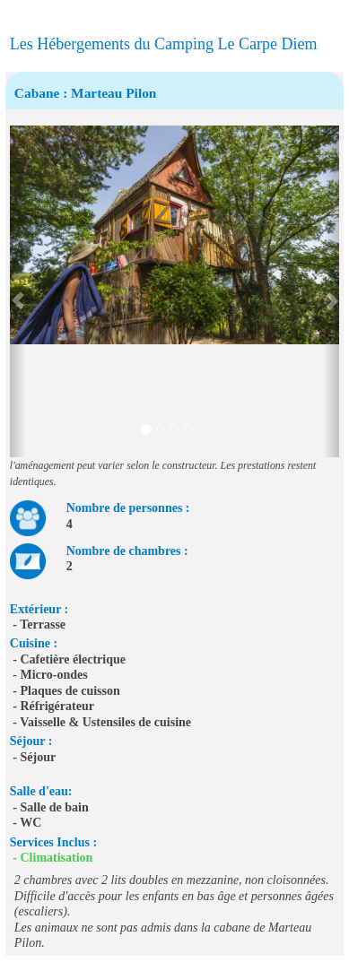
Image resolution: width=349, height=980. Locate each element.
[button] (18, 291)
